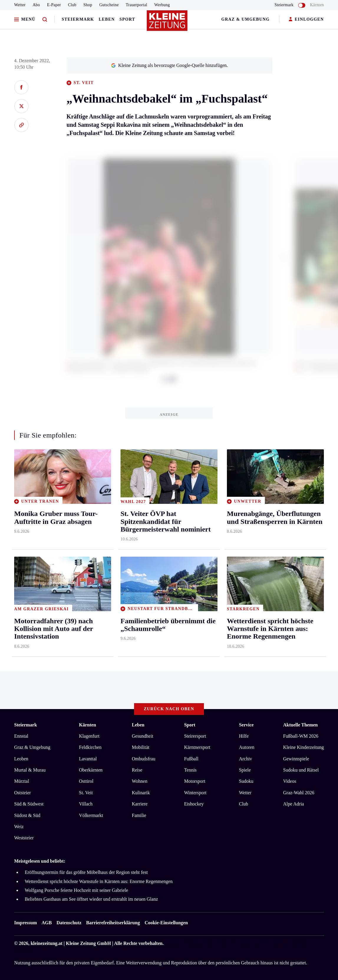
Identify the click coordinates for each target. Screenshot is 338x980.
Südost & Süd (27, 815)
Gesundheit (142, 736)
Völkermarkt (91, 815)
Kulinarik (141, 793)
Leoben (21, 759)
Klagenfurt (89, 736)
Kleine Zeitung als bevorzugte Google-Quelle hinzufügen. (169, 65)
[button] (283, 258)
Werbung (162, 5)
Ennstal (21, 736)
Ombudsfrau (144, 759)
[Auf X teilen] (21, 106)
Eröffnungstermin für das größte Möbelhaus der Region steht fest (86, 872)
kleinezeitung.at (47, 943)
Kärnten (317, 5)
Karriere (140, 804)
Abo (36, 5)
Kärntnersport (197, 747)
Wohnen (140, 781)
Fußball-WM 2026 (301, 736)
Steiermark (78, 19)
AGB (47, 923)
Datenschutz (69, 923)
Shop (88, 5)
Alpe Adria (294, 804)
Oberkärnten (91, 770)
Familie (139, 815)
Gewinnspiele (296, 759)
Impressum (25, 923)
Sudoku (246, 781)
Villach (86, 804)
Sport (127, 19)
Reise (137, 770)
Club (72, 5)
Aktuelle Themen (300, 725)
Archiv (245, 759)
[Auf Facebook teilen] (21, 87)
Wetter (20, 5)
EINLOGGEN (306, 20)
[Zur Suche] (45, 20)
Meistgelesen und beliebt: (40, 861)
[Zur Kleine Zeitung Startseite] (168, 23)
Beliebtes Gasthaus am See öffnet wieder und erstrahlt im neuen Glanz (91, 899)
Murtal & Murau (30, 770)
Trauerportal (137, 5)
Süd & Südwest (29, 804)
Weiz (19, 827)
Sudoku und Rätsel (301, 770)
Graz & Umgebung (245, 19)
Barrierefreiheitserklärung (113, 923)
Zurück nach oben (169, 709)
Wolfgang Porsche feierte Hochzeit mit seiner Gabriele (76, 890)
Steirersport (195, 736)
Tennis (190, 770)
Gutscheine (109, 5)
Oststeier (23, 793)
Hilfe (244, 736)
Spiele (245, 770)
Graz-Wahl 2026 (299, 793)
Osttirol (86, 781)
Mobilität (141, 747)
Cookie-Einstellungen (166, 923)
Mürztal (22, 781)
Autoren (247, 747)
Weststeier (24, 838)
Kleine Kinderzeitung (304, 747)
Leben (107, 19)
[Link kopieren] (21, 125)
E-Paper (54, 5)
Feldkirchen (90, 747)
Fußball (191, 759)
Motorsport (195, 781)
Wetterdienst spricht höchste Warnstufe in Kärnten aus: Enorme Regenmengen (99, 881)
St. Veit (86, 793)
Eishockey (194, 804)
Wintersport (195, 793)
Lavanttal (88, 759)
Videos (290, 781)
